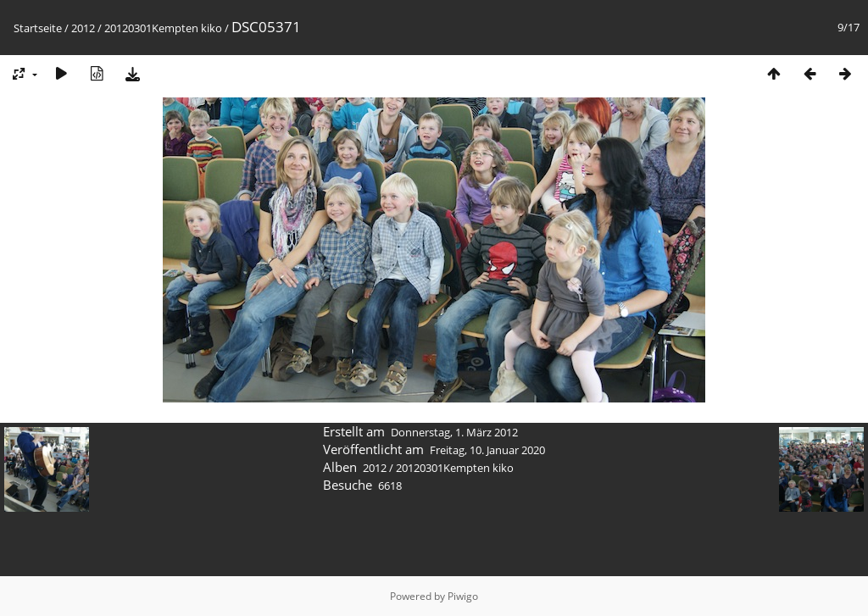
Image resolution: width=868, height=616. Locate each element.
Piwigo (463, 596)
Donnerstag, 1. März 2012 (454, 432)
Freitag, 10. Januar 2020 (487, 450)
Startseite (38, 28)
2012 (83, 28)
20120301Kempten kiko (163, 28)
